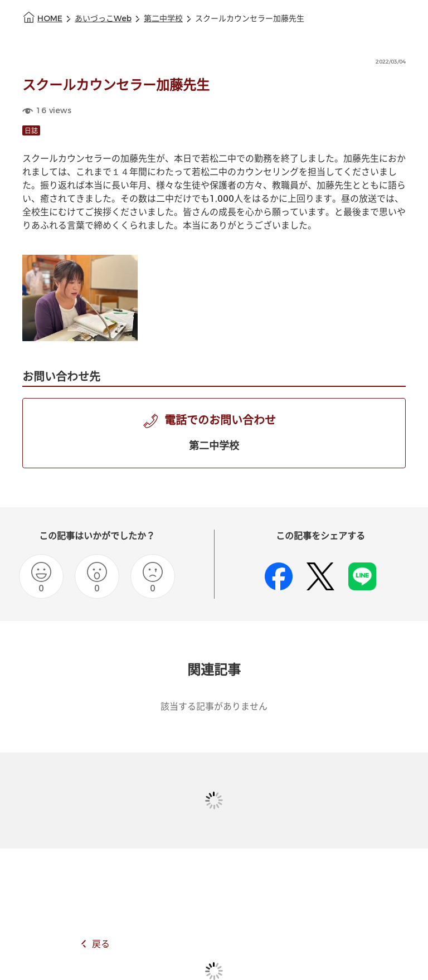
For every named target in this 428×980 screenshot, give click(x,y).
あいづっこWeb (103, 19)
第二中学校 (163, 19)
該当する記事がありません (214, 707)
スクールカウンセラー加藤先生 (250, 19)
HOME (50, 19)
